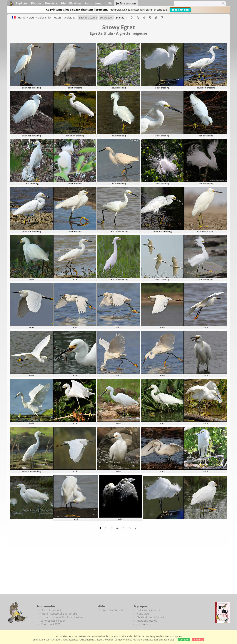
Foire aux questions (114, 610)
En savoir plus (167, 640)
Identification (71, 3)
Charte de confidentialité (152, 617)
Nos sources (144, 624)
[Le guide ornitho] (222, 613)
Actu (88, 3)
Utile (109, 3)
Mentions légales (147, 621)
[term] (195, 4)
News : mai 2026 (51, 624)
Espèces (21, 3)
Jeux (99, 3)
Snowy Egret (118, 27)
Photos (36, 3)
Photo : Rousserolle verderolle (59, 614)
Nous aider (143, 614)
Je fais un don (180, 10)
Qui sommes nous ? (148, 610)
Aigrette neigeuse (132, 33)
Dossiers (51, 3)
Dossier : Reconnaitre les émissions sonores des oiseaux (62, 619)
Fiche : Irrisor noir (51, 610)
